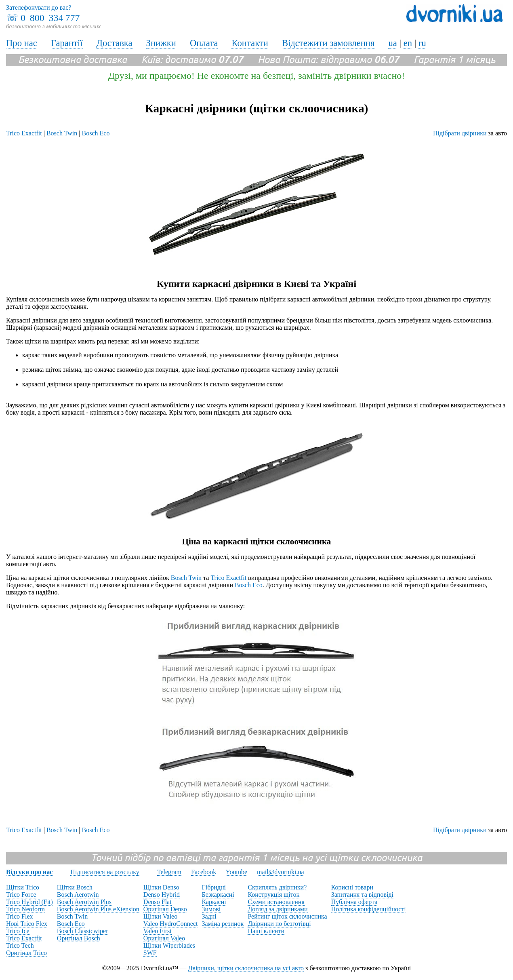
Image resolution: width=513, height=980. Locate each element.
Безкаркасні (218, 895)
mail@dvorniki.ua (281, 872)
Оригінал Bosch (79, 938)
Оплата (204, 43)
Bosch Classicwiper (83, 931)
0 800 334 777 (50, 18)
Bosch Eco (96, 133)
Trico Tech (20, 945)
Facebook (204, 872)
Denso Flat (158, 902)
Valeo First (158, 931)
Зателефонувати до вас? (39, 7)
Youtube (237, 872)
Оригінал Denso (165, 909)
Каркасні (214, 902)
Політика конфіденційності (369, 909)
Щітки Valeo (160, 916)
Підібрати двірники (460, 133)
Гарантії (67, 43)
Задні (209, 916)
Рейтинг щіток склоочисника (287, 916)
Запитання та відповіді (362, 895)
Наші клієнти (266, 931)
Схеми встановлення (276, 902)
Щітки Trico (23, 887)
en (408, 43)
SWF (150, 953)
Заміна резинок (223, 924)
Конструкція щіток (273, 895)
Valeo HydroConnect (171, 924)
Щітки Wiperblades (169, 945)
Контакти (250, 43)
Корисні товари (352, 887)
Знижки (161, 43)
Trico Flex (20, 916)
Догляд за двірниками (278, 909)
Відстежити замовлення (328, 43)
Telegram (169, 872)
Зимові (211, 909)
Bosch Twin (62, 133)
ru (422, 43)
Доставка (115, 43)
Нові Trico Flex (27, 924)
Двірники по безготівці (279, 924)
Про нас (22, 43)
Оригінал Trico (26, 953)
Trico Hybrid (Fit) (29, 902)
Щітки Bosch (75, 887)
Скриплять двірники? (277, 887)
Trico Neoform (25, 909)
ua (392, 43)
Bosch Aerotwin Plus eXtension (98, 909)
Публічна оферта (354, 902)
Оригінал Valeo (164, 938)
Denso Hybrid (162, 895)
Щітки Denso (161, 887)
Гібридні (214, 887)
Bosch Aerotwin (78, 895)
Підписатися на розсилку (105, 872)
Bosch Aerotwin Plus (84, 902)
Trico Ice (18, 931)
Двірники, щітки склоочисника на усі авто (246, 968)
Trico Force (21, 895)
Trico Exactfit (24, 133)
